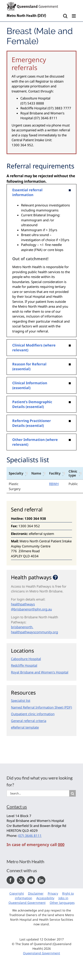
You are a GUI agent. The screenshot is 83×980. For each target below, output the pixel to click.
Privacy (53, 893)
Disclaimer (36, 893)
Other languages (62, 903)
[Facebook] (11, 880)
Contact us (17, 807)
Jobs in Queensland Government (38, 900)
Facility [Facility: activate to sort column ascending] (55, 473)
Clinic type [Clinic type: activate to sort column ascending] (73, 473)
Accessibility (45, 898)
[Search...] (38, 793)
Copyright (17, 893)
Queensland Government (41, 953)
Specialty (16, 473)
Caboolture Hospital (26, 659)
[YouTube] (31, 880)
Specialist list (21, 700)
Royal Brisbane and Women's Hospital (40, 672)
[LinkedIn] (41, 880)
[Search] (72, 793)
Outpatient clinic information (33, 714)
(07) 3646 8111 (30, 836)
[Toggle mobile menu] (74, 16)
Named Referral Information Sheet (37, 707)
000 (61, 845)
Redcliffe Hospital (24, 665)
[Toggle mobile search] (65, 16)
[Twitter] (21, 880)
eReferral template (25, 727)
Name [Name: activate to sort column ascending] (36, 473)
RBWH (54, 484)
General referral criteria (29, 721)
